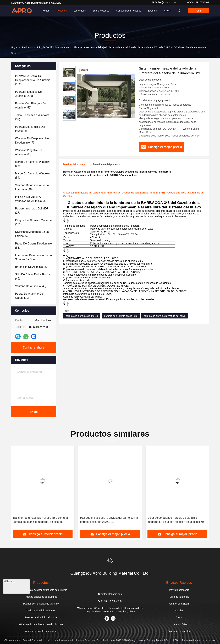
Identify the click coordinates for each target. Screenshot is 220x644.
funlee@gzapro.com (164, 2)
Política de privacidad (179, 631)
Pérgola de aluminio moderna (53, 47)
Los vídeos (80, 11)
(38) (30, 129)
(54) (33, 176)
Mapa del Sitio (179, 624)
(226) (28, 94)
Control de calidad (179, 604)
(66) (33, 164)
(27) (32, 211)
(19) (29, 296)
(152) (33, 80)
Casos (179, 617)
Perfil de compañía (179, 590)
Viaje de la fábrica (179, 597)
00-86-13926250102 (196, 2)
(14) (33, 257)
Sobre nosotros (101, 11)
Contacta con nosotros (129, 11)
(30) (31, 199)
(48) (32, 187)
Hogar (46, 11)
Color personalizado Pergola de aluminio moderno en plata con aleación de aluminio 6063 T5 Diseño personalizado (177, 520)
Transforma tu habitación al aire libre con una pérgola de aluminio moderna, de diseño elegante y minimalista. (40, 520)
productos (27, 47)
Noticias (179, 611)
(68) (29, 152)
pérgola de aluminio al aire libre (121, 316)
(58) (33, 246)
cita (199, 11)
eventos (152, 11)
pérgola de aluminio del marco (82, 316)
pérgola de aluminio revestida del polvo (165, 316)
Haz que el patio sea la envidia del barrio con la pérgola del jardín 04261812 (109, 520)
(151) (33, 222)
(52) (31, 106)
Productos (61, 11)
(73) (33, 141)
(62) (32, 234)
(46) (33, 277)
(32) (32, 117)
